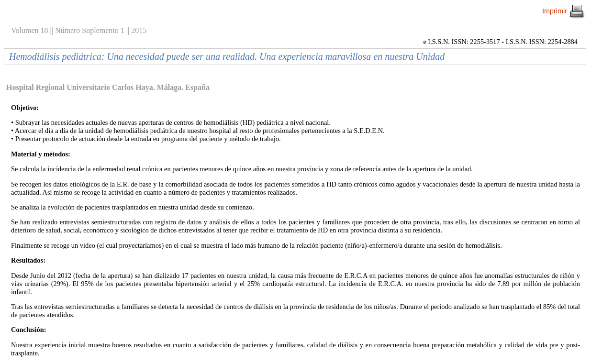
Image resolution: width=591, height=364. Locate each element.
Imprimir (563, 11)
